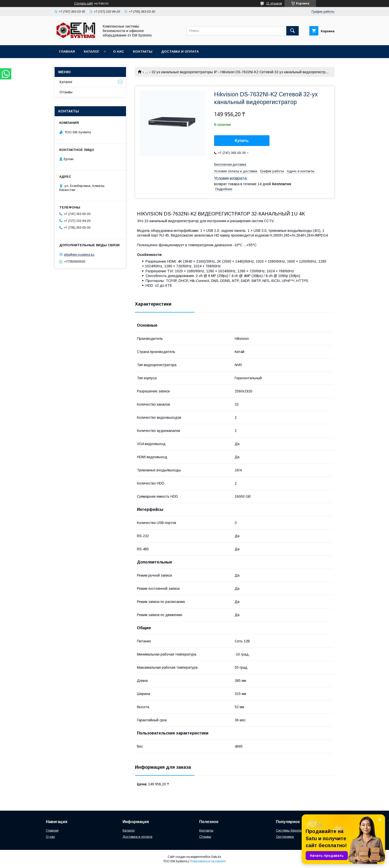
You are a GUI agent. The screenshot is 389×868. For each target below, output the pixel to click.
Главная (67, 52)
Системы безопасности (294, 830)
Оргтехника (285, 837)
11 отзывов (274, 3)
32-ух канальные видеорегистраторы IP (184, 72)
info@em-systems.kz (79, 255)
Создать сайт (84, 3)
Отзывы (66, 92)
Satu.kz (216, 857)
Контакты (143, 52)
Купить (242, 141)
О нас (119, 52)
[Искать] (292, 31)
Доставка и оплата (180, 52)
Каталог (92, 52)
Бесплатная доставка (230, 164)
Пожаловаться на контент (208, 861)
